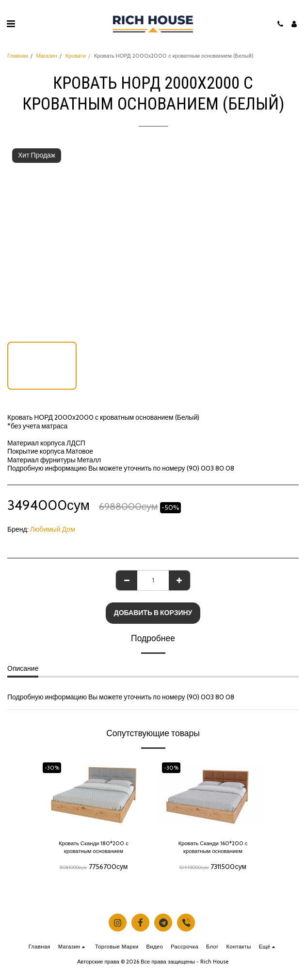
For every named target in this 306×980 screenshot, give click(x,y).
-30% (52, 768)
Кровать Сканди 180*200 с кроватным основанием (94, 847)
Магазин (47, 56)
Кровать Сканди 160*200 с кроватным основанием (213, 847)
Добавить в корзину (153, 613)
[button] (11, 24)
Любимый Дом (53, 529)
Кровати (76, 56)
